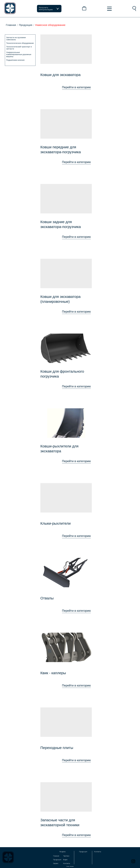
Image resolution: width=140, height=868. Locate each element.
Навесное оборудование (50, 25)
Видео (65, 860)
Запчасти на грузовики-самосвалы (16, 38)
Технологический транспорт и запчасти (19, 48)
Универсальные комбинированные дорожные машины (19, 54)
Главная (11, 25)
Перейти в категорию (76, 87)
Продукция (26, 25)
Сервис (56, 863)
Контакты (67, 863)
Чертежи (66, 856)
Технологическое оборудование (20, 43)
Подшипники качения (15, 60)
